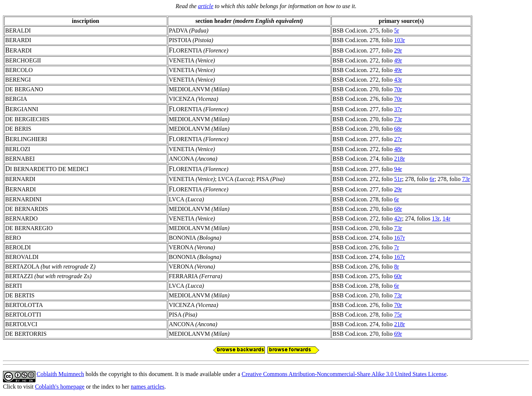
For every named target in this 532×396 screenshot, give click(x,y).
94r (398, 169)
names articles (148, 387)
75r (398, 315)
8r (397, 267)
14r (446, 219)
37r (398, 109)
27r (398, 139)
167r (400, 238)
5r (397, 30)
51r (398, 179)
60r (398, 276)
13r (436, 219)
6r (432, 179)
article (206, 6)
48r (398, 149)
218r (400, 159)
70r (398, 89)
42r (398, 219)
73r (398, 119)
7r (397, 247)
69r (398, 334)
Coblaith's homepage (60, 387)
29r (398, 50)
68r (398, 129)
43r (398, 80)
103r (400, 40)
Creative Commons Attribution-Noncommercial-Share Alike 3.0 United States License (344, 374)
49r (398, 60)
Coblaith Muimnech (60, 374)
